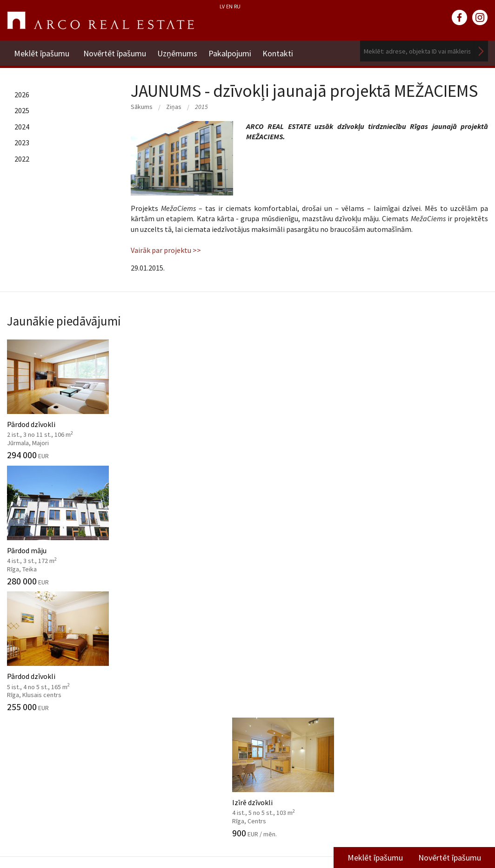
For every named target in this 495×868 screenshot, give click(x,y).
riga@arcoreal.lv (231, 839)
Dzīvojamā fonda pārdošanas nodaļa (424, 651)
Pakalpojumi (235, 51)
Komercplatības (296, 503)
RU (237, 6)
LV (222, 6)
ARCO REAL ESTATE (100, 20)
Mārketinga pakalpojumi (170, 716)
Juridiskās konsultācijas (168, 731)
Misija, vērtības (31, 674)
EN (229, 6)
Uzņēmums (180, 51)
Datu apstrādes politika (44, 702)
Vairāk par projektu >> (166, 250)
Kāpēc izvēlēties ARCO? (168, 759)
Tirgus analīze (153, 688)
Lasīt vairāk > (467, 727)
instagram (480, 18)
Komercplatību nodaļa (414, 698)
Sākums (142, 107)
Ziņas (174, 107)
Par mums (23, 645)
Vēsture (19, 660)
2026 (22, 95)
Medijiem (21, 759)
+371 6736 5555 (231, 828)
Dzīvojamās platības (59, 503)
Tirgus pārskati (293, 697)
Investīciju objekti (159, 674)
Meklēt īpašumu (42, 51)
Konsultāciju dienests (165, 702)
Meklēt (481, 51)
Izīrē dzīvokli (433, 396)
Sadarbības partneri (38, 745)
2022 (22, 159)
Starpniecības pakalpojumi (173, 645)
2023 (22, 142)
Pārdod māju (186, 396)
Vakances (22, 731)
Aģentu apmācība (158, 745)
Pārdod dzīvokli (62, 396)
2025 (22, 110)
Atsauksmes (26, 773)
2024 (22, 127)
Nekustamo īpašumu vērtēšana (180, 660)
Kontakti (286, 51)
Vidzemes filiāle (403, 712)
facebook (460, 18)
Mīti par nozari (30, 716)
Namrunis (23, 787)
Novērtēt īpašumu (115, 51)
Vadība (17, 688)
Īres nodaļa (396, 685)
